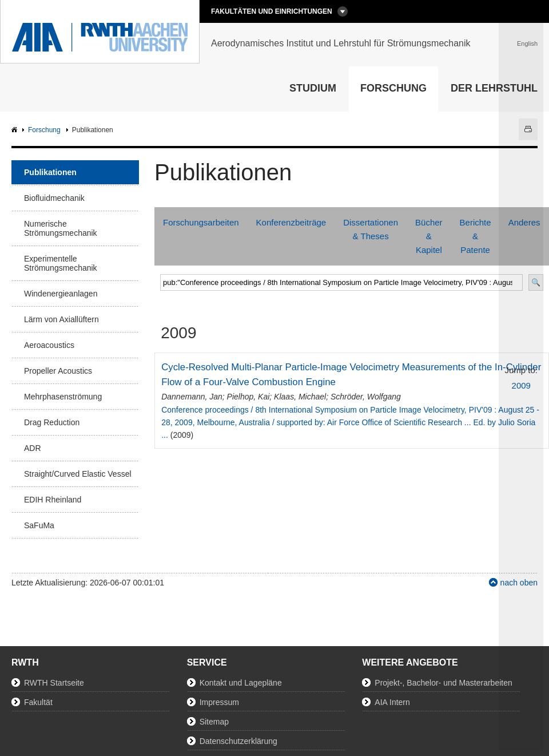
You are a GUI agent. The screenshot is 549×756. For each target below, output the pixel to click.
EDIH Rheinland (53, 500)
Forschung (393, 88)
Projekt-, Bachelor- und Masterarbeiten (443, 683)
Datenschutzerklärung (238, 741)
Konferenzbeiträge (291, 222)
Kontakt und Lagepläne (241, 683)
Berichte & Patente (476, 236)
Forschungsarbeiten (201, 222)
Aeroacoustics (49, 345)
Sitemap (214, 722)
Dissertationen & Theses (371, 229)
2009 (521, 385)
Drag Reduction (52, 422)
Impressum (219, 702)
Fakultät (38, 702)
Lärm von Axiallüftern (61, 319)
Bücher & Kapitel (429, 236)
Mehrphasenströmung (63, 397)
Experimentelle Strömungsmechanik (61, 263)
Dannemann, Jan (192, 397)
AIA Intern (392, 702)
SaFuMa (39, 525)
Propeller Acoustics (58, 371)
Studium (313, 88)
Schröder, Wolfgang (366, 397)
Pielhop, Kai (248, 397)
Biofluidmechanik (54, 198)
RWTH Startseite (54, 683)
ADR (33, 448)
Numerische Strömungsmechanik (61, 228)
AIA (16, 130)
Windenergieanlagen (61, 294)
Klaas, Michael (300, 397)
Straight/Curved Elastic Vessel (78, 474)
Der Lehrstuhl (494, 88)
